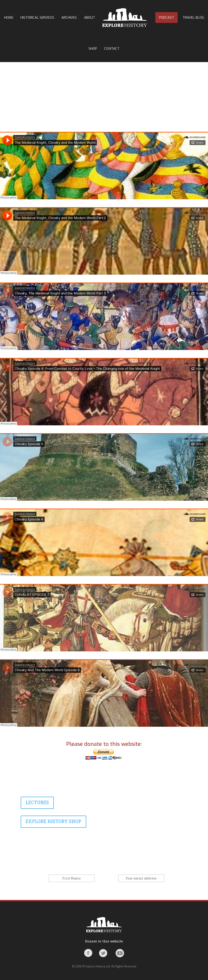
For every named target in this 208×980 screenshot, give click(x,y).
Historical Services (37, 18)
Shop (93, 49)
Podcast (166, 18)
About (89, 18)
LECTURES (37, 802)
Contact (112, 49)
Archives (69, 18)
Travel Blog (193, 18)
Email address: (107, 878)
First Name (40, 878)
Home (9, 18)
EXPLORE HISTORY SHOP (53, 821)
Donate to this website (104, 941)
